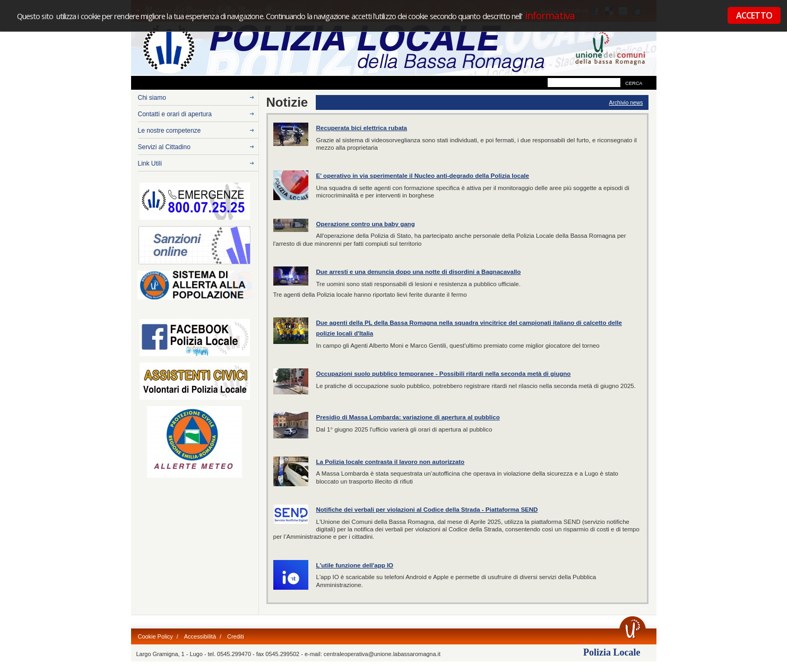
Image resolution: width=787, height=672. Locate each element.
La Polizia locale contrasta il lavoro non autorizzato (391, 462)
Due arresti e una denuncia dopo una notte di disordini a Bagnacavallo (419, 272)
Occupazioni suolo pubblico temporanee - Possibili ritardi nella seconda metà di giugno (444, 374)
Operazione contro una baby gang (366, 224)
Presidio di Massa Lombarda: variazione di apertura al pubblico (408, 417)
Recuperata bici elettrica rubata (362, 128)
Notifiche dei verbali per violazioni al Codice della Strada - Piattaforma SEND (427, 510)
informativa (549, 15)
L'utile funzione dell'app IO (355, 565)
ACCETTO (754, 15)
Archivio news (626, 103)
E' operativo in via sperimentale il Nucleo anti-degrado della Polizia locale (423, 176)
